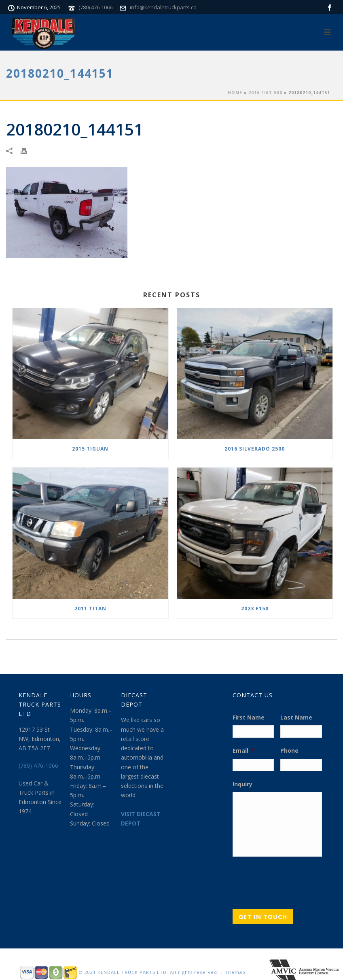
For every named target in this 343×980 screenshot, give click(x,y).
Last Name (296, 718)
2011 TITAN (90, 609)
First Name (249, 718)
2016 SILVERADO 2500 (255, 449)
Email (244, 751)
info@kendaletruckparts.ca (163, 7)
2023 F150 (255, 609)
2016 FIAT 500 (265, 93)
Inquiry (242, 784)
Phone (289, 751)
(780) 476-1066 (95, 7)
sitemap (235, 972)
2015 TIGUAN (90, 449)
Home (235, 93)
